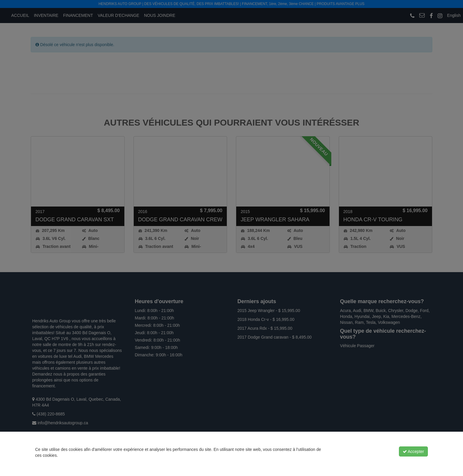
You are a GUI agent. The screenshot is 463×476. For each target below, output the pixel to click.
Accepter (413, 451)
